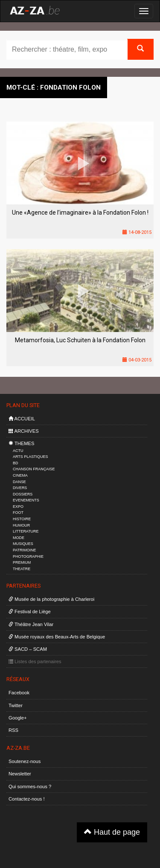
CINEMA (20, 475)
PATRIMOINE (24, 550)
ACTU (18, 451)
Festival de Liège (30, 612)
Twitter (16, 705)
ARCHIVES (24, 431)
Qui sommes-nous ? (30, 786)
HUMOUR (21, 525)
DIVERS (20, 488)
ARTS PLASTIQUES (30, 457)
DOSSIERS (23, 494)
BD (15, 463)
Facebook (19, 693)
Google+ (18, 718)
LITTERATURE (26, 531)
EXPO (18, 507)
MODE (19, 538)
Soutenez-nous (25, 761)
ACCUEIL (22, 419)
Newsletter (20, 774)
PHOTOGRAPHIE (28, 556)
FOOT (18, 513)
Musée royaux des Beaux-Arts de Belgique (57, 637)
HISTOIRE (22, 519)
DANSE (19, 482)
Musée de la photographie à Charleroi (51, 599)
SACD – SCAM (28, 649)
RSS (13, 730)
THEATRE (22, 569)
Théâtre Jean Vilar (31, 624)
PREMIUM (22, 562)
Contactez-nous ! (27, 799)
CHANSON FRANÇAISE (34, 469)
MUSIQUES (23, 544)
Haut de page (112, 832)
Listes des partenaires (35, 661)
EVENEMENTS (26, 500)
